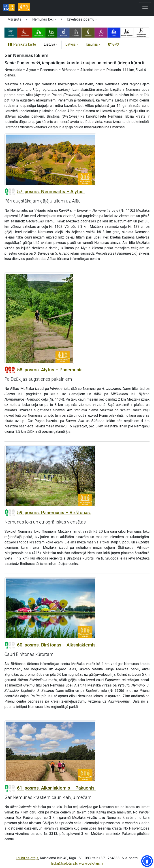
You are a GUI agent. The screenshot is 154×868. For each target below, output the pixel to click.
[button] (147, 861)
